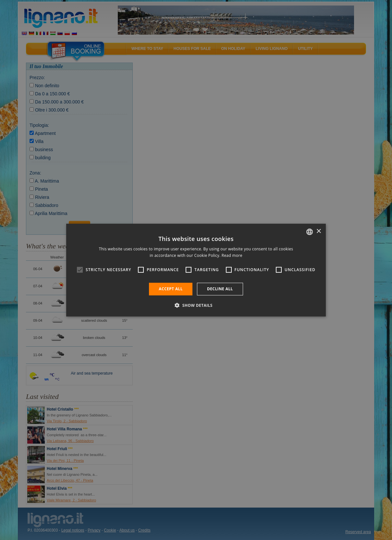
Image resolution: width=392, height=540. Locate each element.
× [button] (318, 231)
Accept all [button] (171, 289)
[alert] (196, 270)
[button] (196, 305)
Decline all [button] (220, 289)
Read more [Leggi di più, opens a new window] (232, 255)
